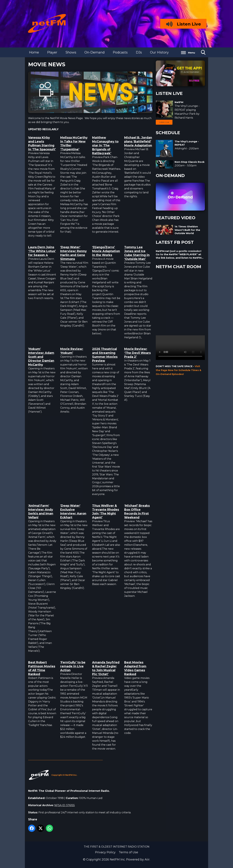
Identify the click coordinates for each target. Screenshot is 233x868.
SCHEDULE (168, 133)
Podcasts (120, 52)
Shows (71, 52)
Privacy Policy (105, 852)
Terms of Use (128, 852)
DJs (139, 52)
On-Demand (94, 52)
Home (34, 52)
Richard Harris (184, 118)
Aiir (147, 859)
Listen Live (164, 122)
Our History (159, 52)
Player (52, 52)
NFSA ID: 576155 (65, 805)
